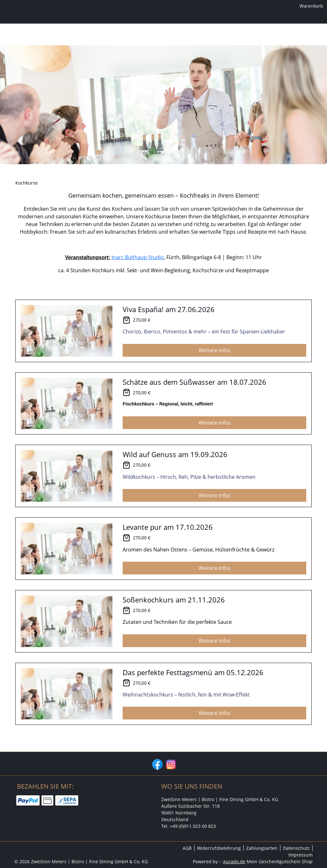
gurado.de (234, 861)
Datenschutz (296, 848)
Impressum (300, 855)
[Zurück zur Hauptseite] (240, 59)
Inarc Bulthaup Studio (138, 279)
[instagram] (170, 764)
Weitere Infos (215, 372)
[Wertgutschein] (101, 59)
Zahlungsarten (262, 848)
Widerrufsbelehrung (219, 848)
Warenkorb (301, 7)
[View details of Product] (163, 352)
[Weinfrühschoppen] (183, 59)
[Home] (68, 59)
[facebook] (157, 764)
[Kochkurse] (139, 59)
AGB (187, 848)
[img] (163, 33)
